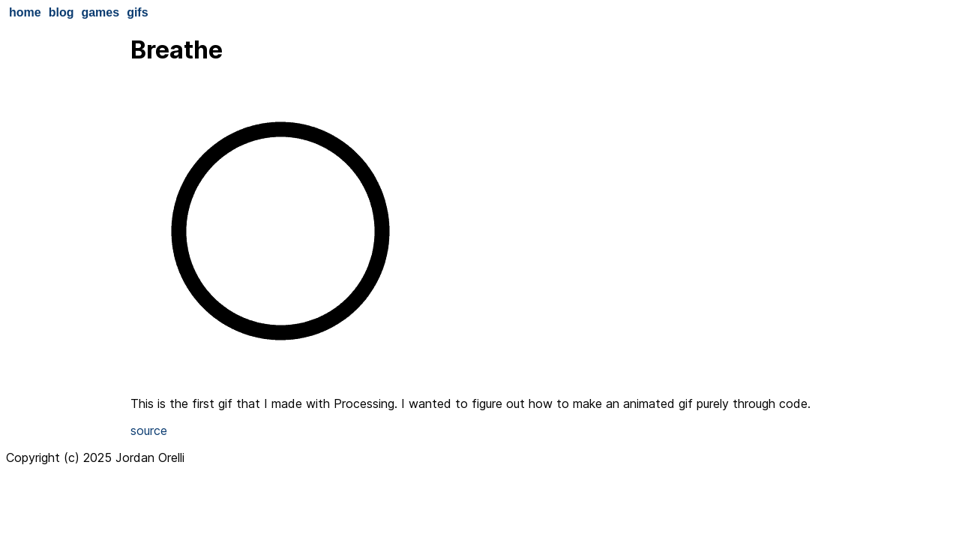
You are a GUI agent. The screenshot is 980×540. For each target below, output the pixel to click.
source (149, 430)
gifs (137, 12)
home (25, 12)
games (100, 12)
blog (61, 12)
